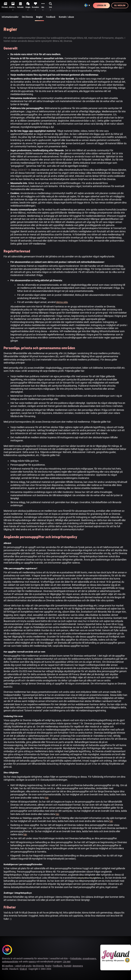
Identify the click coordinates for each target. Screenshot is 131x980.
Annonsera (78, 966)
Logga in (101, 5)
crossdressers (89, 958)
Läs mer (67, 962)
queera (32, 962)
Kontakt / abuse (66, 17)
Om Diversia (27, 17)
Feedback (51, 17)
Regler (39, 18)
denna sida (62, 302)
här (47, 798)
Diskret (23, 969)
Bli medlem (120, 5)
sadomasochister (10, 962)
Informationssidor (10, 17)
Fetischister (76, 958)
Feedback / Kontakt (62, 966)
